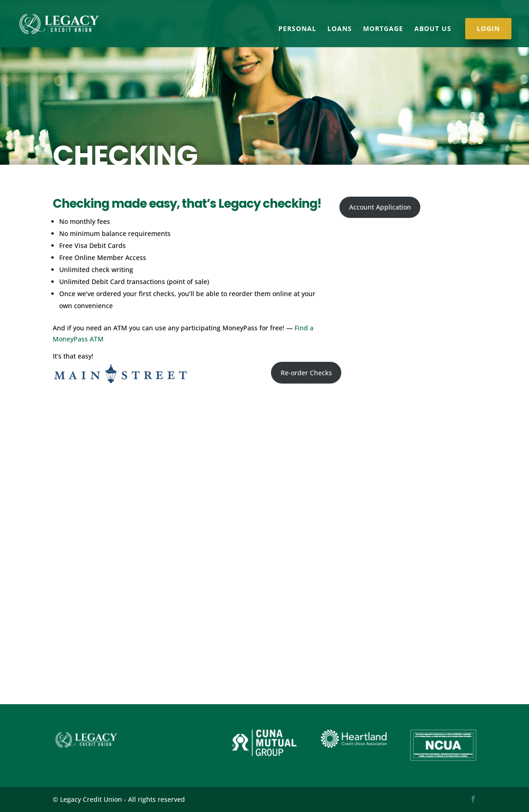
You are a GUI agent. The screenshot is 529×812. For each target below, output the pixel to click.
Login (488, 29)
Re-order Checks (306, 373)
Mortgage (383, 29)
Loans (340, 29)
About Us (433, 29)
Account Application (380, 207)
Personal (297, 29)
